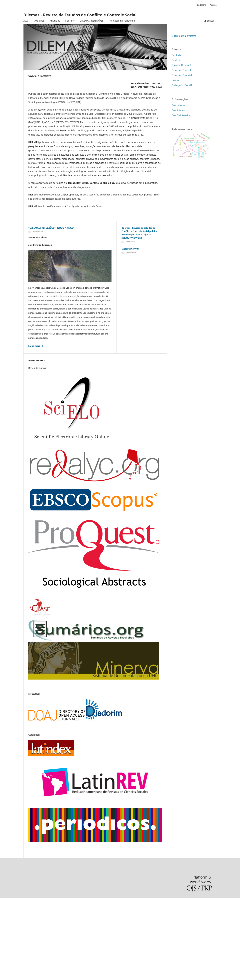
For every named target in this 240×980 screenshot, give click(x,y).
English (176, 60)
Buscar (209, 21)
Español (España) (181, 65)
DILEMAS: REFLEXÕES (92, 21)
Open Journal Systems (184, 36)
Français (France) (181, 70)
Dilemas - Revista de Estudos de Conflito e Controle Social (80, 15)
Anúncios (55, 21)
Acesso (213, 5)
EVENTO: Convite (130, 249)
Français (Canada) (182, 75)
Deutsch (176, 55)
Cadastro (201, 5)
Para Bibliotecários (181, 115)
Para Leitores (178, 105)
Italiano (176, 80)
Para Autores (178, 110)
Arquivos (39, 21)
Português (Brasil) (182, 85)
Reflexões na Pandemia (122, 21)
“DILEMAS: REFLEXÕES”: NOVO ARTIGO (51, 228)
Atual (26, 21)
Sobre (69, 21)
